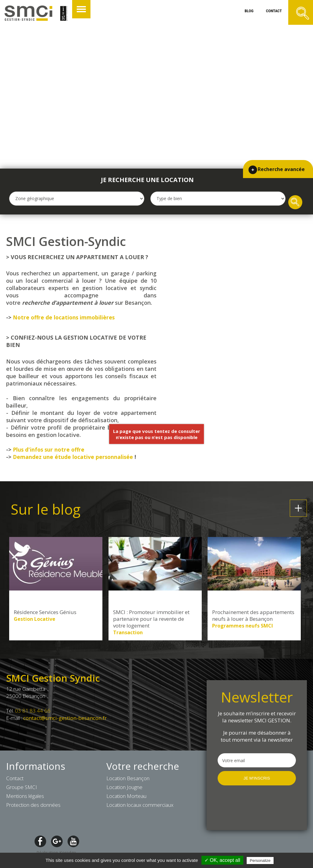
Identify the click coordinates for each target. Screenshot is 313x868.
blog (240, 13)
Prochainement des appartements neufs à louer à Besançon (253, 617)
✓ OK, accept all (222, 860)
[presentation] (257, 808)
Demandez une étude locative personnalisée (74, 458)
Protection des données (33, 806)
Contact (15, 779)
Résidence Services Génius (45, 613)
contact (269, 13)
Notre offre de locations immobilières (65, 319)
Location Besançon (128, 779)
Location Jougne (124, 788)
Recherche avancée (280, 160)
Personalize (260, 861)
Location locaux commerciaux (140, 806)
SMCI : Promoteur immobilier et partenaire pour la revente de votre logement (151, 620)
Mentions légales (25, 797)
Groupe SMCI (22, 788)
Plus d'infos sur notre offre (50, 451)
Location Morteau (126, 797)
